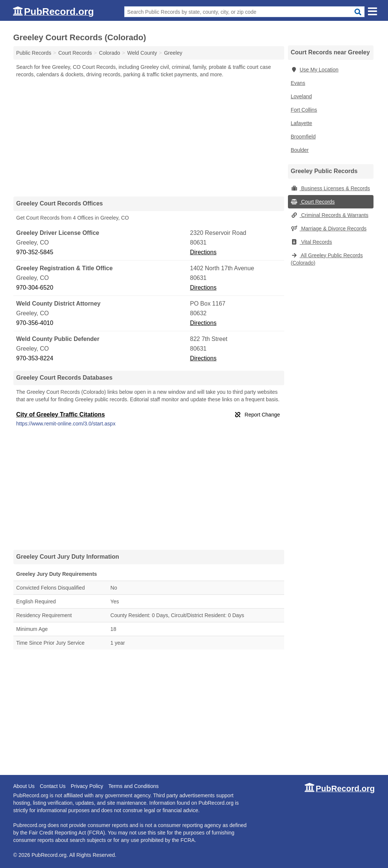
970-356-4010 (35, 323)
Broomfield (303, 137)
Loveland (302, 96)
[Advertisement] (149, 137)
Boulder (300, 150)
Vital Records (312, 242)
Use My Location (315, 70)
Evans (298, 83)
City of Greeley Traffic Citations (61, 414)
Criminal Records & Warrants (330, 215)
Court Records (313, 202)
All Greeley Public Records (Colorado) (327, 259)
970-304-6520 (35, 288)
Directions (203, 252)
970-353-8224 (35, 358)
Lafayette (302, 123)
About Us (24, 786)
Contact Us (53, 786)
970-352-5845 (35, 252)
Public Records (34, 53)
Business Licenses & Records (331, 188)
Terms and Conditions (133, 786)
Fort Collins (304, 110)
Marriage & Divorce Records (329, 229)
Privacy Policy (87, 786)
